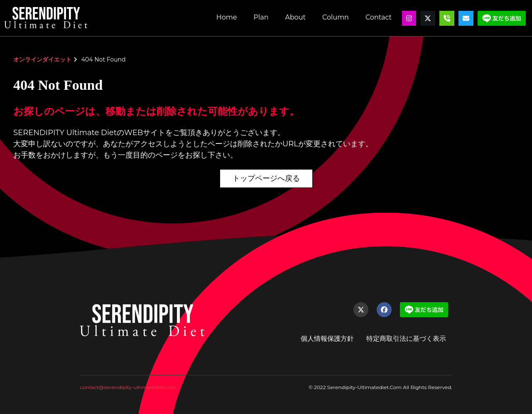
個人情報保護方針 (327, 339)
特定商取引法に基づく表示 (406, 339)
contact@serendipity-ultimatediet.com (128, 387)
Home (227, 17)
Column (336, 17)
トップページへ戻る (266, 178)
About (295, 17)
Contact (379, 17)
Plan (261, 17)
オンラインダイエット (42, 59)
